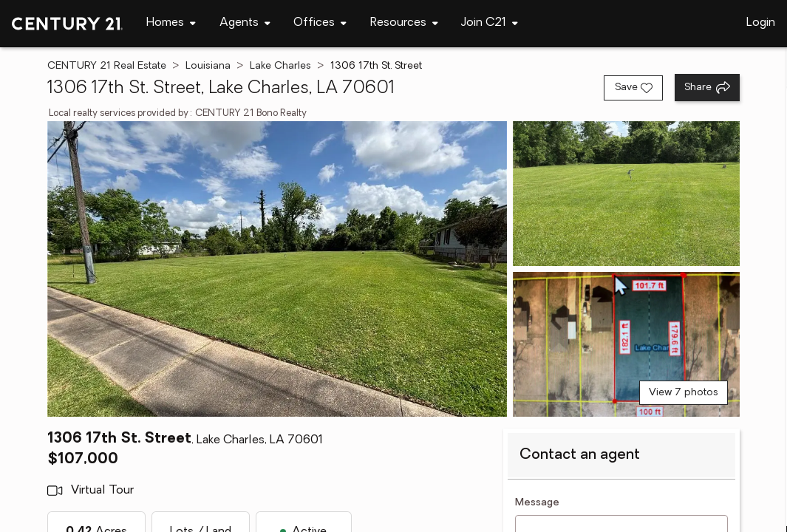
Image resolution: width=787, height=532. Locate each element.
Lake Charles (280, 66)
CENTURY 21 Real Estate (107, 66)
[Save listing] (633, 88)
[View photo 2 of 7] (626, 194)
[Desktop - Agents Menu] (245, 23)
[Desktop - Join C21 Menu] (490, 23)
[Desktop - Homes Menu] (171, 23)
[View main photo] (277, 269)
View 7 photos (684, 393)
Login (761, 23)
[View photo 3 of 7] (626, 344)
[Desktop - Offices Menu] (320, 23)
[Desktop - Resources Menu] (404, 23)
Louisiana (208, 66)
